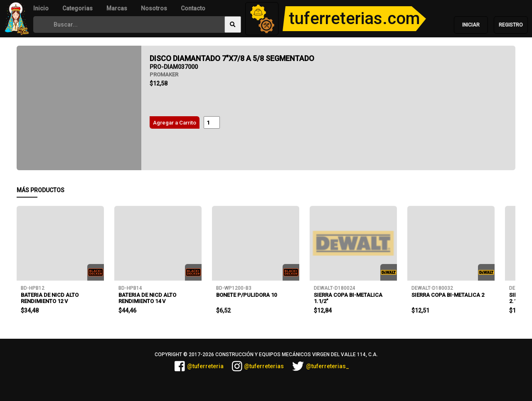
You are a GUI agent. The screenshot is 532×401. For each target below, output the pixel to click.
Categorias (78, 8)
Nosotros (154, 8)
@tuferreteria (199, 366)
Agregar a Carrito (175, 123)
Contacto (193, 8)
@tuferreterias (258, 366)
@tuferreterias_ (321, 366)
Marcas (117, 8)
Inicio (41, 8)
